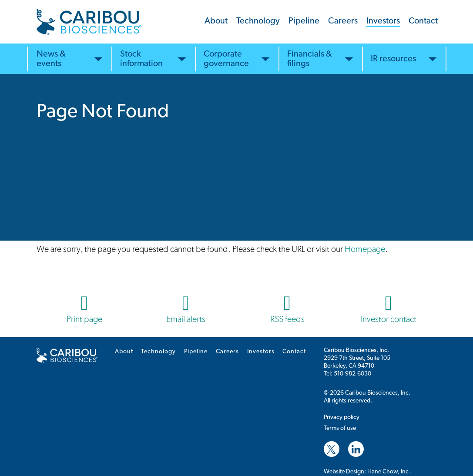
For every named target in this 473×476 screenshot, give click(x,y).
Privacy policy (342, 417)
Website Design (344, 472)
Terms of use (340, 428)
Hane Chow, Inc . (389, 472)
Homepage (365, 250)
